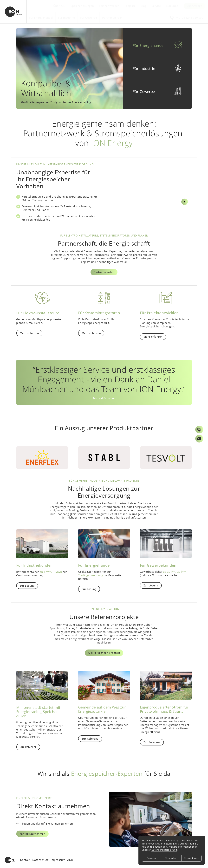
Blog (144, 6)
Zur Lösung (27, 586)
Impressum (58, 860)
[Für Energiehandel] (104, 68)
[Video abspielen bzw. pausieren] (150, 186)
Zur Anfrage (195, 6)
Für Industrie (67, 18)
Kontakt (25, 860)
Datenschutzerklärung (164, 850)
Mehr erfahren (29, 333)
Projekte (130, 6)
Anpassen (152, 858)
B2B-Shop (172, 6)
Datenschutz (40, 860)
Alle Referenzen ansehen (104, 653)
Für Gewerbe (89, 18)
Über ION (59, 6)
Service (156, 6)
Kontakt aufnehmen (32, 834)
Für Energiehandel (41, 18)
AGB (70, 860)
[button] (157, 45)
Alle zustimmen (192, 858)
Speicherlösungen (82, 6)
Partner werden (109, 6)
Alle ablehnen (172, 858)
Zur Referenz (28, 747)
